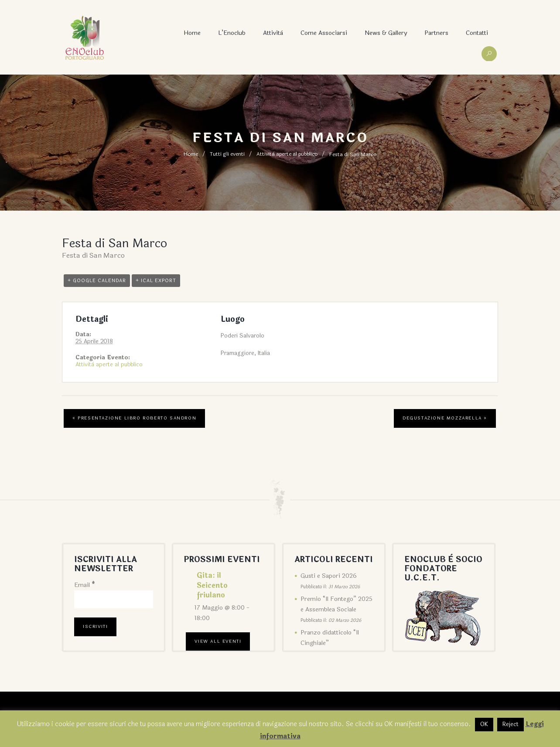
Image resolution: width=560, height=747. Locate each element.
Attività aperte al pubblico (287, 154)
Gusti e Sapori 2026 (329, 575)
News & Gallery (386, 33)
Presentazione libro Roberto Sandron (134, 418)
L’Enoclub (232, 33)
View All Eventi (218, 641)
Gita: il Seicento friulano (212, 585)
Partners (436, 33)
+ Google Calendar (97, 280)
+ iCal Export (156, 280)
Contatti (477, 33)
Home (192, 33)
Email (85, 585)
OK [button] (484, 724)
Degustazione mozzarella (445, 418)
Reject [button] (510, 724)
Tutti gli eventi (227, 154)
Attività (273, 33)
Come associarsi (324, 33)
